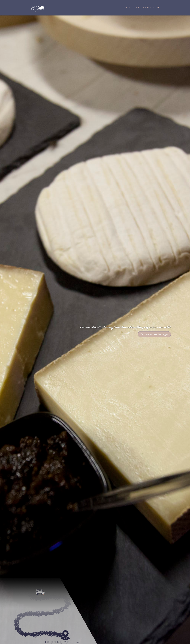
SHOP (137, 8)
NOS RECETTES (149, 8)
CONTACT (128, 8)
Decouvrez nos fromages (154, 334)
